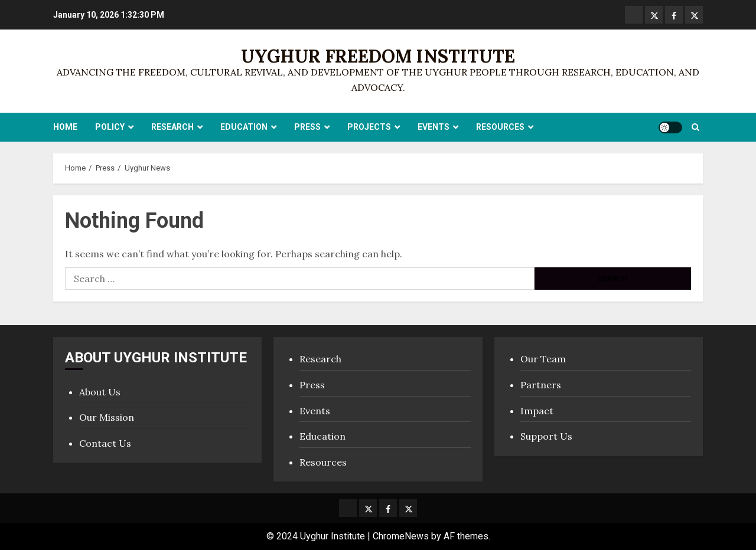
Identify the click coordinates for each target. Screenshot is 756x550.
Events (434, 127)
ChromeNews (401, 536)
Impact (537, 411)
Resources (500, 127)
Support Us (546, 436)
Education (244, 127)
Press (307, 127)
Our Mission (107, 417)
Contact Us (105, 443)
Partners (541, 385)
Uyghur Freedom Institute (378, 56)
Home (65, 127)
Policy (110, 127)
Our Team (543, 359)
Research (172, 127)
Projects (369, 127)
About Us (100, 392)
